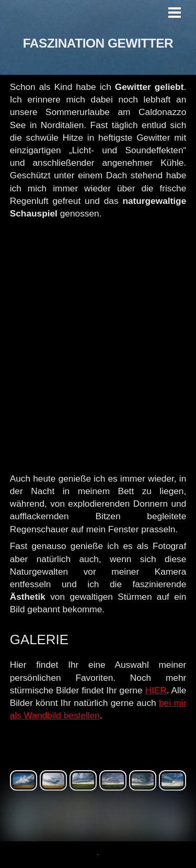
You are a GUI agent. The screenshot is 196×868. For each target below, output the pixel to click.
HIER (155, 690)
